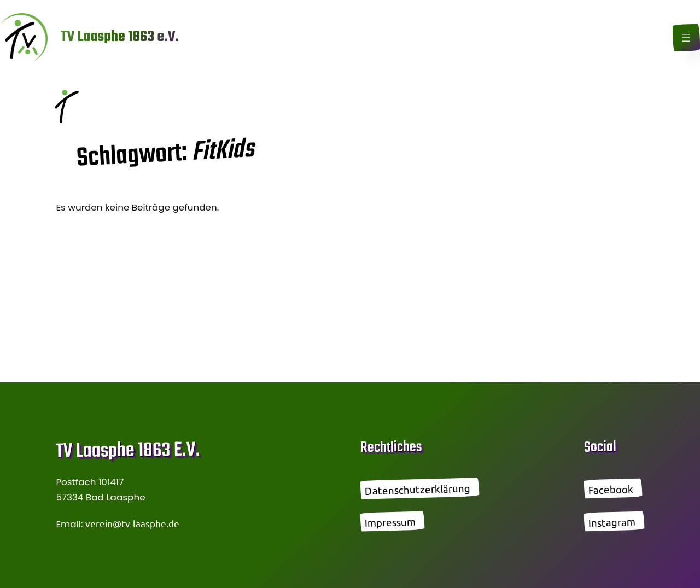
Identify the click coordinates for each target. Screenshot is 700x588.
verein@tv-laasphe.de (132, 523)
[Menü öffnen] (686, 38)
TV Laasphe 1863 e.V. (120, 37)
